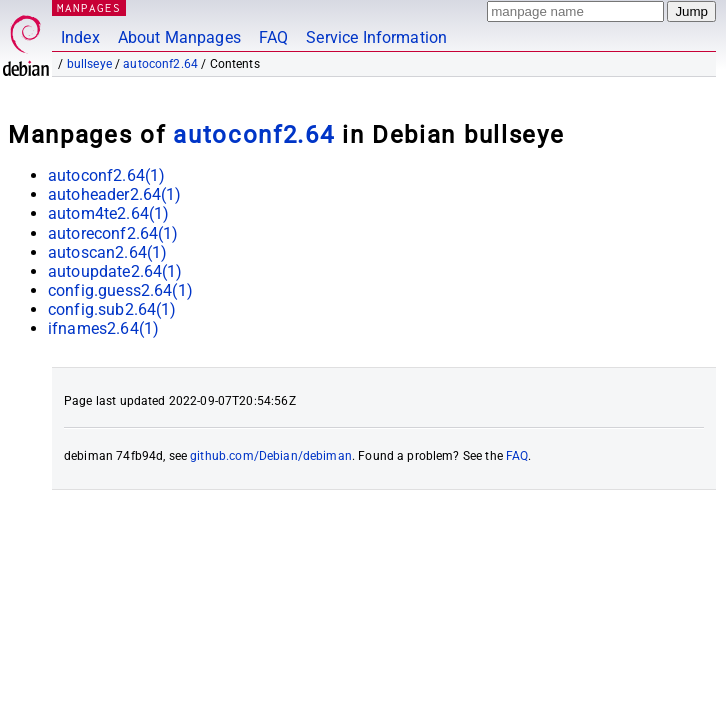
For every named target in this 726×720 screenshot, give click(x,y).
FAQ (273, 37)
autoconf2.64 (160, 64)
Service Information (376, 37)
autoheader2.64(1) (115, 194)
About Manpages (179, 37)
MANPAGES (89, 7)
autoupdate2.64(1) (115, 271)
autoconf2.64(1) (106, 175)
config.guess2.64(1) (120, 290)
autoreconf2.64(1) (113, 233)
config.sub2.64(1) (112, 309)
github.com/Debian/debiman (271, 456)
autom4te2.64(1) (108, 213)
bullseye (89, 64)
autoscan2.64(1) (107, 252)
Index (80, 37)
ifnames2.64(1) (103, 328)
